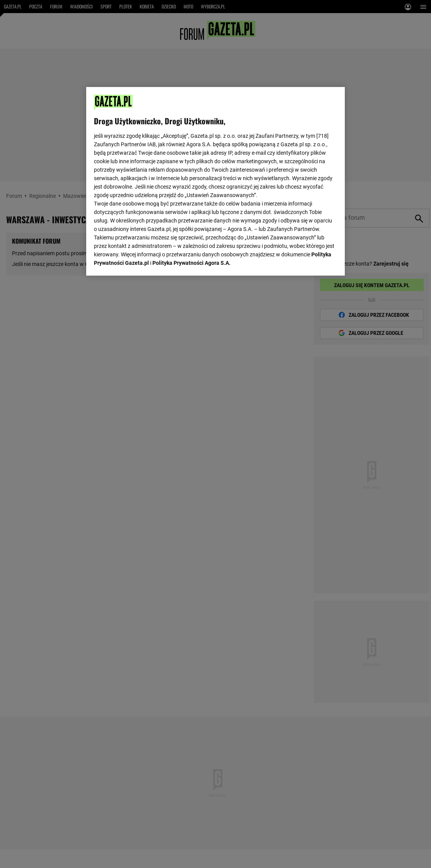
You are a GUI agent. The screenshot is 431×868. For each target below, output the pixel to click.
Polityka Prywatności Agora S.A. (191, 174)
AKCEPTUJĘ (311, 261)
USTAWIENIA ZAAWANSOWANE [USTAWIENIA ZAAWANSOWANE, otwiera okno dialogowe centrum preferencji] (144, 260)
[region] (215, 181)
